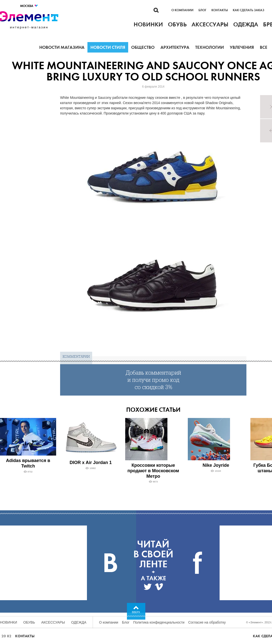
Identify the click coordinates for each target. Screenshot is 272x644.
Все (264, 47)
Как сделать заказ (249, 10)
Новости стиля (108, 47)
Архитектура (175, 47)
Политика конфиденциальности (159, 622)
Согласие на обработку (207, 622)
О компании (182, 10)
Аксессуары (53, 622)
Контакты (220, 10)
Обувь (29, 622)
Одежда (79, 622)
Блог (202, 10)
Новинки (9, 622)
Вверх (136, 612)
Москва (29, 6)
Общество (143, 47)
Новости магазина (62, 47)
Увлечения (242, 47)
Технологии (210, 47)
